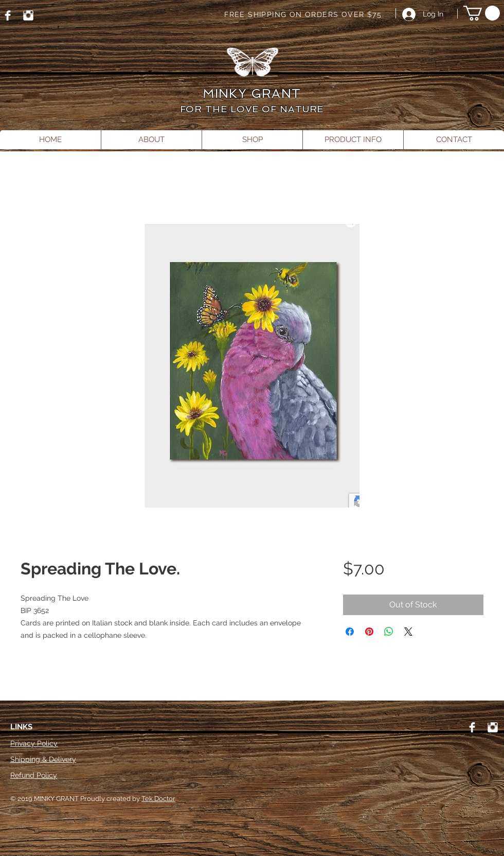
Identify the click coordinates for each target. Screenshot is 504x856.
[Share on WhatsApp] (389, 632)
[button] (482, 13)
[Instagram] (28, 15)
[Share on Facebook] (350, 632)
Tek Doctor (158, 799)
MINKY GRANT (252, 93)
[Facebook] (8, 15)
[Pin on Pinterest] (369, 632)
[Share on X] (408, 632)
